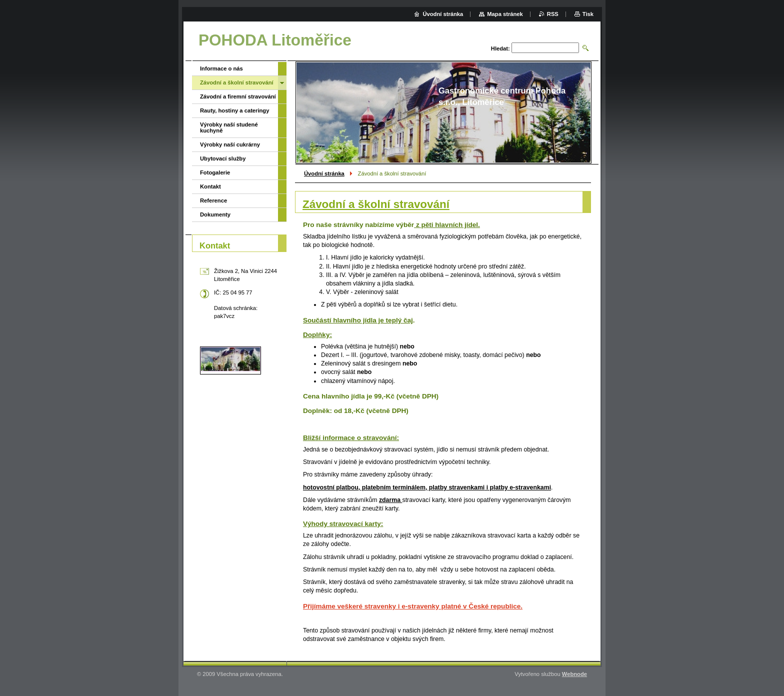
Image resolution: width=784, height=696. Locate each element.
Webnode (574, 674)
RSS (553, 14)
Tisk (588, 14)
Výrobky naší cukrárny (230, 144)
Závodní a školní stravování (237, 82)
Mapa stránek (505, 14)
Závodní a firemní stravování (238, 96)
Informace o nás (221, 68)
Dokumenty (215, 214)
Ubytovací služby (223, 158)
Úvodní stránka (324, 173)
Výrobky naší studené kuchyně (229, 127)
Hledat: (500, 48)
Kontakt (210, 186)
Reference (213, 200)
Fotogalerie (215, 172)
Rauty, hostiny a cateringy (234, 110)
